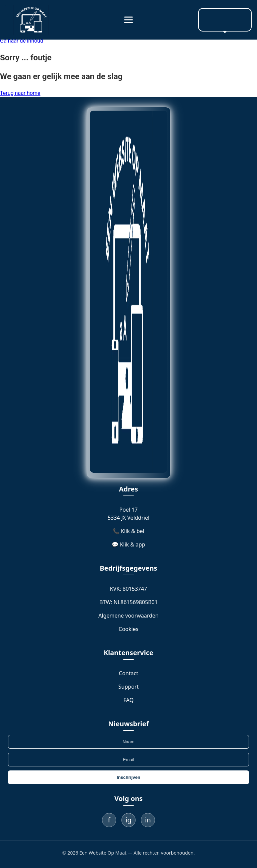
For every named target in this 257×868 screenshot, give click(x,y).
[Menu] (128, 20)
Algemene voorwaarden (128, 616)
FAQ (128, 700)
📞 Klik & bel (128, 531)
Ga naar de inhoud (22, 41)
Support (128, 687)
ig (128, 820)
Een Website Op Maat (103, 853)
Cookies (129, 629)
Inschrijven (128, 777)
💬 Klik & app (128, 544)
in (148, 820)
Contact (128, 673)
